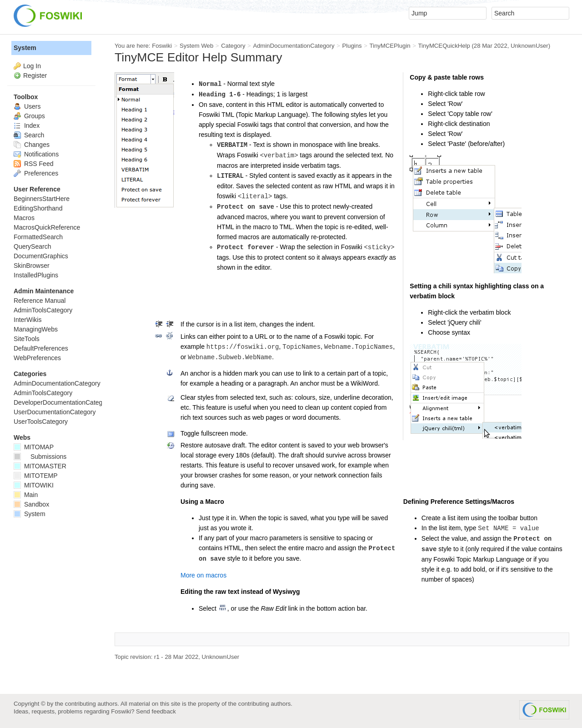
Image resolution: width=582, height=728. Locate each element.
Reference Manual (40, 301)
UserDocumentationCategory (55, 412)
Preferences (36, 173)
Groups (29, 116)
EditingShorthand (38, 208)
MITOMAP (34, 447)
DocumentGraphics (41, 256)
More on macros (203, 575)
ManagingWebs (36, 329)
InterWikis (28, 320)
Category (233, 46)
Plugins (352, 46)
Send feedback (156, 711)
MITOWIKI (34, 485)
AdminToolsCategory (43, 310)
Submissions (40, 457)
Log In (32, 66)
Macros (24, 218)
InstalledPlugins (36, 275)
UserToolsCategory (41, 422)
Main (26, 495)
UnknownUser (529, 46)
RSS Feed (33, 164)
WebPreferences (37, 358)
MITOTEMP (36, 476)
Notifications (36, 154)
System (25, 48)
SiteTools (27, 339)
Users (27, 106)
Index (27, 126)
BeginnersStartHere (42, 199)
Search (29, 135)
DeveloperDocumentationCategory (63, 402)
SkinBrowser (32, 266)
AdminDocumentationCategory (294, 46)
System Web (196, 46)
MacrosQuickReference (47, 227)
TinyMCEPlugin (390, 46)
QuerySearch (32, 246)
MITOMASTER (40, 466)
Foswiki (162, 46)
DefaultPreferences (41, 348)
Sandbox (31, 504)
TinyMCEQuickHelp (444, 46)
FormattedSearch (38, 237)
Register (35, 75)
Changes (32, 145)
